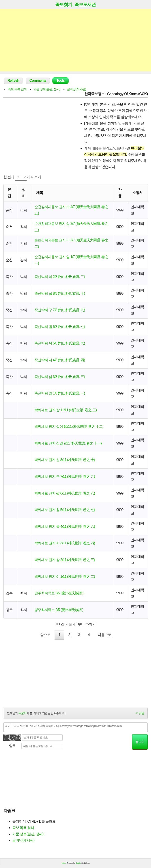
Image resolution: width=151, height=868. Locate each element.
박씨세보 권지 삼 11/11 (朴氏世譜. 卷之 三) (66, 410)
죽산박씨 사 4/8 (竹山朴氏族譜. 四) (60, 360)
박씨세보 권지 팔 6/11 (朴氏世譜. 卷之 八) (65, 493)
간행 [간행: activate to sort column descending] (120, 193)
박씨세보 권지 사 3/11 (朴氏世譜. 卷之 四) (65, 543)
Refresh (13, 80)
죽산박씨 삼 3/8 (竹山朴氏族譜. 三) (60, 377)
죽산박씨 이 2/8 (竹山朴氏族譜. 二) (60, 277)
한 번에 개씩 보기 (22, 177)
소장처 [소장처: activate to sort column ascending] (137, 193)
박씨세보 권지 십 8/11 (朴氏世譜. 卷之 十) (65, 460)
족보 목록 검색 (17, 89)
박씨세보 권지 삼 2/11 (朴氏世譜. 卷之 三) (65, 560)
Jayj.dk (78, 864)
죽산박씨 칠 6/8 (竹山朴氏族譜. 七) (60, 327)
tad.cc (64, 864)
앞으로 (45, 635)
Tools (60, 80)
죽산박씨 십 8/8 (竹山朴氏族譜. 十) (60, 293)
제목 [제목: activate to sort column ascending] (40, 193)
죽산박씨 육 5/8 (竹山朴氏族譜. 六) (60, 343)
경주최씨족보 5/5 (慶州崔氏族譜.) (59, 593)
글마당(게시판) (76, 89)
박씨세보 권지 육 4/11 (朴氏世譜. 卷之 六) (65, 527)
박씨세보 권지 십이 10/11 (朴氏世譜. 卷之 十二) (69, 427)
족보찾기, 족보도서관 (75, 4)
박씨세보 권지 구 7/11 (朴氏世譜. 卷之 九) (65, 477)
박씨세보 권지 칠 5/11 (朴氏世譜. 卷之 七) (65, 510)
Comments (38, 80)
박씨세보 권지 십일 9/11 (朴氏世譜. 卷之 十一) (68, 443)
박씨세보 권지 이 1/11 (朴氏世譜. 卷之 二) (65, 577)
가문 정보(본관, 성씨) (47, 89)
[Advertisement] (75, 40)
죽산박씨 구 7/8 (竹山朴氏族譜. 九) (60, 310)
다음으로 (104, 635)
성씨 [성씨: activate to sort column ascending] (24, 193)
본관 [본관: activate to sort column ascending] (9, 193)
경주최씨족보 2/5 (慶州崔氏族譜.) (59, 610)
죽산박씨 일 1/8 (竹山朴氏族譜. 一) (60, 393)
